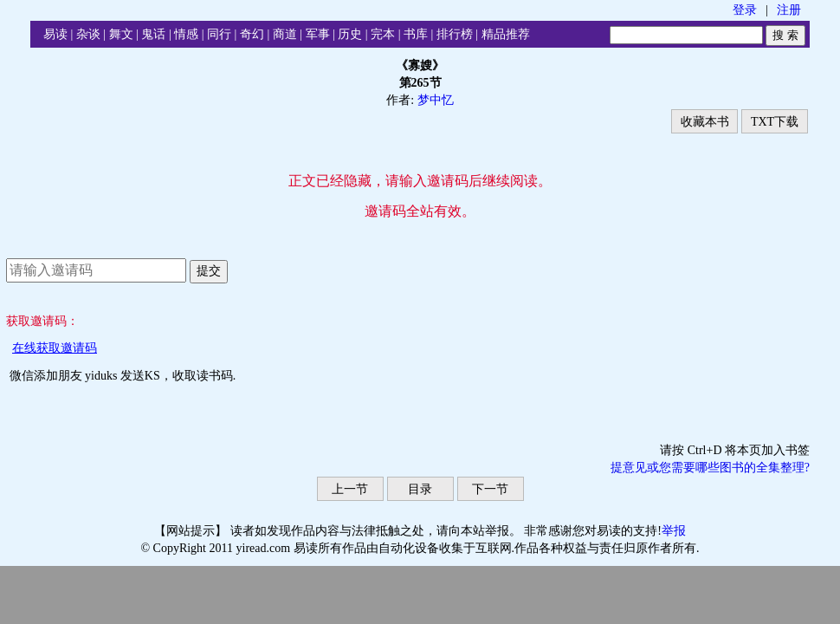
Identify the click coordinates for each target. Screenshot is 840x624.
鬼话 (153, 34)
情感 (186, 34)
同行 (219, 34)
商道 (285, 34)
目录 (420, 489)
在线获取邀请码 (55, 348)
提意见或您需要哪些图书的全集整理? (710, 468)
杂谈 (88, 34)
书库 (416, 34)
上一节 (350, 489)
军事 (318, 34)
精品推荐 (506, 34)
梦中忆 (436, 100)
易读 (55, 34)
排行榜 (455, 34)
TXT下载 (775, 122)
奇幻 (252, 34)
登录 (745, 10)
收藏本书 (705, 122)
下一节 (490, 489)
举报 (674, 531)
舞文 (121, 34)
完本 (383, 34)
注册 (789, 10)
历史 (350, 34)
